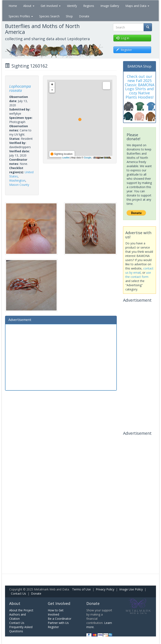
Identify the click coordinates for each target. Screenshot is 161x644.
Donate (84, 16)
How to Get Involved (56, 612)
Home (13, 6)
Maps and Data (137, 6)
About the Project (21, 610)
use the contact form (138, 275)
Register (53, 627)
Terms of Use (81, 589)
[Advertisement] (61, 357)
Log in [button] (123, 38)
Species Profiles (21, 16)
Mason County (19, 185)
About (29, 6)
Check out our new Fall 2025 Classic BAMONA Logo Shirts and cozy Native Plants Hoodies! (140, 87)
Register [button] (124, 50)
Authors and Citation (18, 616)
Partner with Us (58, 623)
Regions (89, 6)
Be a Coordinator (60, 619)
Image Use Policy (131, 589)
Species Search (49, 16)
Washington (17, 180)
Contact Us (18, 593)
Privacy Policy (105, 589)
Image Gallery (110, 6)
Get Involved (51, 6)
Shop (69, 16)
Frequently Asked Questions (21, 629)
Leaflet (66, 158)
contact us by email (139, 270)
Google (88, 158)
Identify (72, 6)
